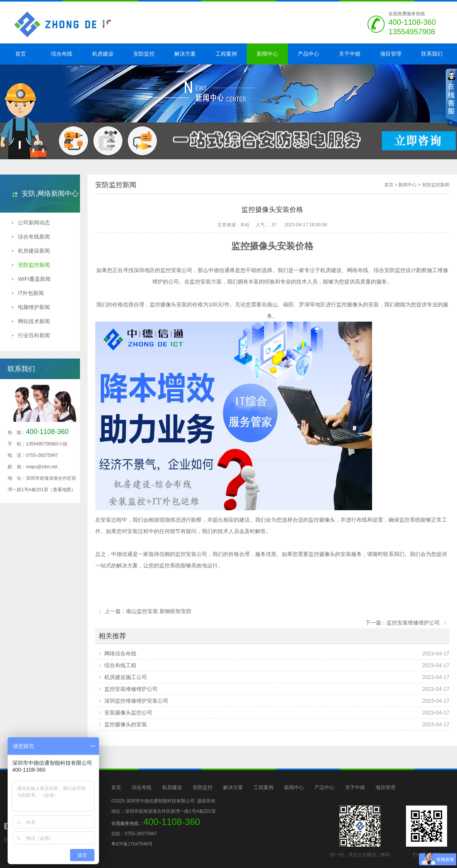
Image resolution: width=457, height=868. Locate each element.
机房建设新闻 (31, 251)
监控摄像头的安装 (126, 724)
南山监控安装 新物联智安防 (159, 611)
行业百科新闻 (31, 335)
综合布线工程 (120, 665)
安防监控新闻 (31, 265)
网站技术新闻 (31, 321)
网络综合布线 (120, 653)
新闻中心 (267, 54)
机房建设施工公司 (126, 677)
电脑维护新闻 (31, 307)
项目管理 (391, 54)
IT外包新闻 (28, 293)
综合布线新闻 (31, 237)
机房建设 (103, 54)
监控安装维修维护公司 (413, 623)
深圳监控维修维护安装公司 (136, 701)
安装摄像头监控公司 (128, 713)
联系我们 (432, 54)
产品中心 (308, 54)
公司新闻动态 (31, 223)
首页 (21, 54)
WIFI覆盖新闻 (31, 279)
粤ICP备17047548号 (132, 844)
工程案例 (226, 54)
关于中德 (350, 54)
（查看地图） (62, 490)
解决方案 (185, 54)
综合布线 (62, 54)
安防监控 (144, 54)
